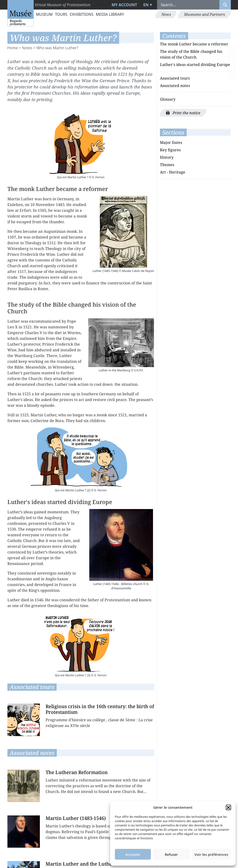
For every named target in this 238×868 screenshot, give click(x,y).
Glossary (168, 99)
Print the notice (183, 113)
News (166, 14)
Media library (110, 14)
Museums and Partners (204, 14)
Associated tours (175, 78)
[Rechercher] (225, 5)
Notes (27, 48)
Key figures (170, 150)
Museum (44, 14)
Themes (167, 165)
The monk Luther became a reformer (194, 44)
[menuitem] (147, 5)
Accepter (133, 854)
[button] (228, 807)
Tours (61, 14)
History (167, 157)
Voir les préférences (211, 854)
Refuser (171, 854)
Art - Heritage (173, 172)
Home (13, 48)
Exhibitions (82, 14)
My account (124, 5)
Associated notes (175, 86)
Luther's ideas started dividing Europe (195, 65)
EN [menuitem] (146, 5)
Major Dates (171, 142)
